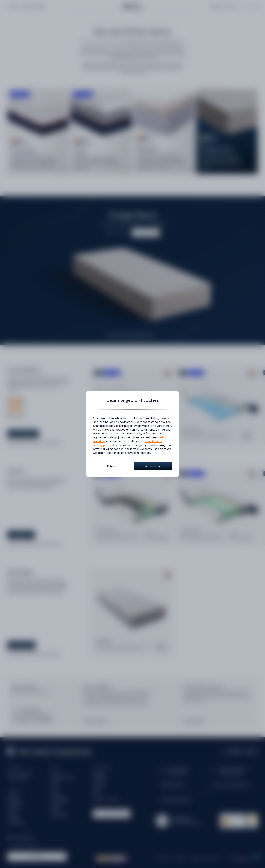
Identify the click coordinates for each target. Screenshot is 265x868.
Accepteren (153, 466)
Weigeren (112, 466)
